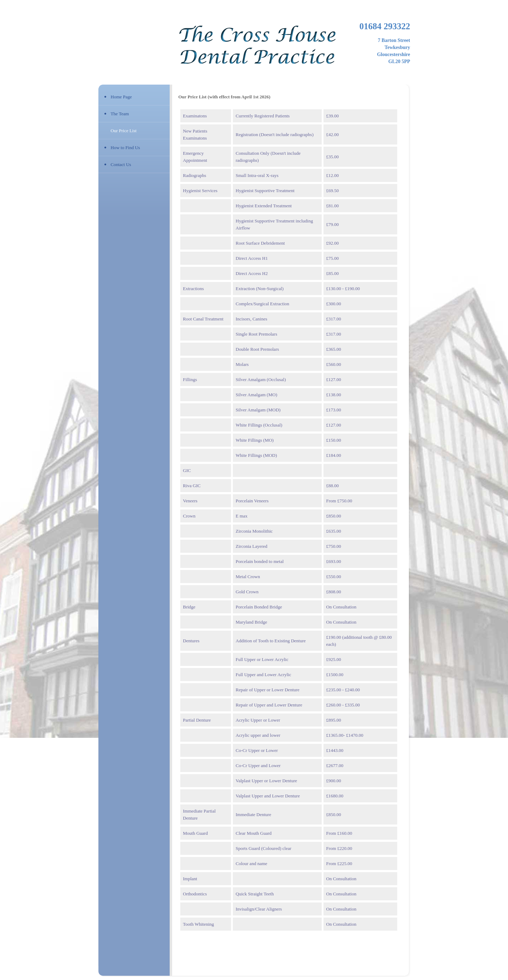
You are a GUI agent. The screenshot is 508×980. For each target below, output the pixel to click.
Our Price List (124, 131)
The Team (120, 114)
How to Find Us (125, 148)
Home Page (121, 97)
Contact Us (121, 164)
